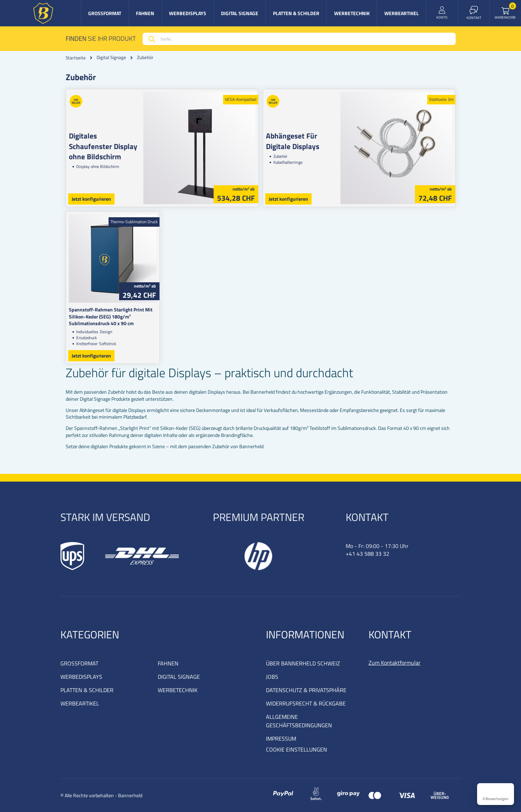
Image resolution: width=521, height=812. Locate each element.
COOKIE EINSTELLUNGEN (297, 749)
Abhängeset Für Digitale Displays (293, 141)
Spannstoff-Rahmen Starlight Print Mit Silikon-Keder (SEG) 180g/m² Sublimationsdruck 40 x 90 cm (111, 316)
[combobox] (299, 39)
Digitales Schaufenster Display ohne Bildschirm (103, 146)
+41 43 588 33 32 (367, 554)
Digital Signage (111, 57)
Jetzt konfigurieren (91, 199)
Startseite (76, 58)
